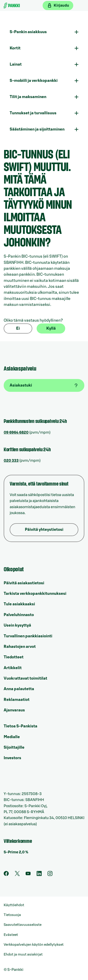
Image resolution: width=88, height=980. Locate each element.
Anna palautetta (19, 689)
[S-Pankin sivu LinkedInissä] (39, 875)
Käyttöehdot (14, 905)
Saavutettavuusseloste (23, 925)
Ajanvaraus (14, 710)
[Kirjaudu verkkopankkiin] (58, 5)
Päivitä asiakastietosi (24, 583)
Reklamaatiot (17, 700)
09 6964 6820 (16, 433)
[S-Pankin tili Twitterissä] (17, 875)
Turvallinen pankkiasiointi (28, 636)
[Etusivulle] (12, 5)
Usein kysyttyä (17, 625)
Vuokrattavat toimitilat (25, 678)
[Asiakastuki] (44, 385)
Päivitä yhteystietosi (44, 530)
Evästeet (11, 935)
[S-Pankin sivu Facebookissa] (6, 875)
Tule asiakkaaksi (19, 604)
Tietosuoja (12, 915)
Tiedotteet (14, 657)
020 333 (11, 461)
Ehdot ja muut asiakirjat (23, 955)
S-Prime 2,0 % (16, 852)
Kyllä (51, 328)
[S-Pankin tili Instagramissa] (50, 875)
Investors (12, 758)
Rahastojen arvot (20, 647)
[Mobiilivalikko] (81, 5)
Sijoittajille (14, 747)
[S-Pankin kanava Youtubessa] (28, 875)
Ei (18, 328)
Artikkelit (13, 668)
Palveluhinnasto (19, 615)
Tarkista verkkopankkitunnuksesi (35, 594)
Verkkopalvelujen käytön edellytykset (34, 945)
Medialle (12, 737)
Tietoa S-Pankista (21, 726)
